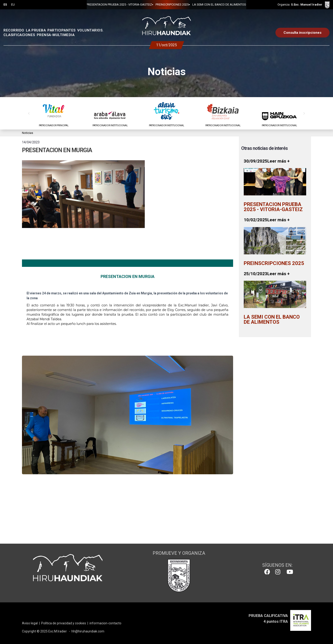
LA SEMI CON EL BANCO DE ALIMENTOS (204, 5)
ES (5, 5)
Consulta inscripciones (302, 33)
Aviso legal (30, 623)
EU (13, 5)
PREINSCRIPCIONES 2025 (157, 5)
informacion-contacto (105, 623)
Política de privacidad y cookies (64, 623)
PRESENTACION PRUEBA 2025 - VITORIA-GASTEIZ (104, 5)
